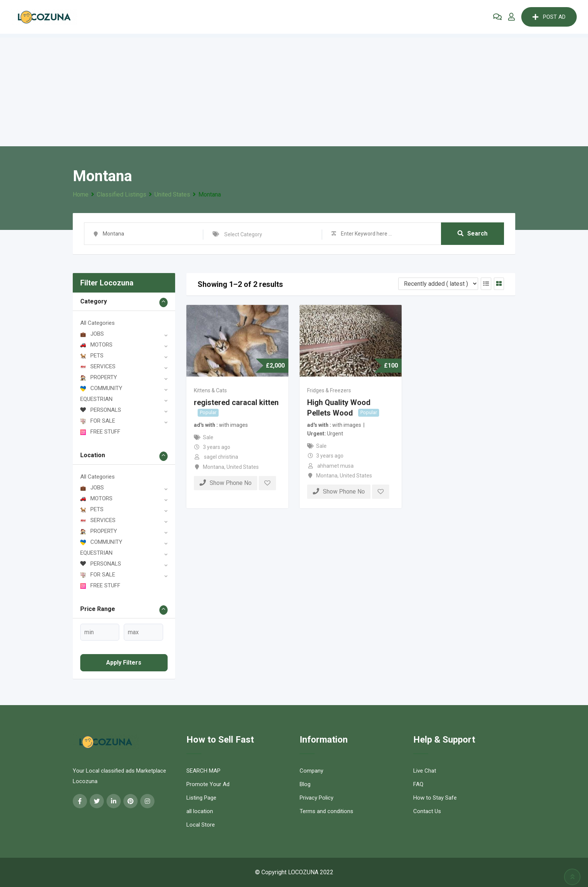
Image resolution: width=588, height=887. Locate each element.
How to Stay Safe (435, 798)
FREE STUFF (100, 432)
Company (311, 771)
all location (200, 811)
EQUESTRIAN (96, 399)
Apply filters (124, 663)
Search (472, 233)
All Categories (97, 323)
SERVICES (98, 366)
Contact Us (427, 811)
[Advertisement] (294, 90)
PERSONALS (101, 410)
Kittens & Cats (210, 390)
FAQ (418, 784)
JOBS (92, 334)
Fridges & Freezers (329, 390)
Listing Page (201, 798)
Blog (305, 784)
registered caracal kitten (236, 402)
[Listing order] (438, 284)
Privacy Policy (316, 798)
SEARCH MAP (203, 771)
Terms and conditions (326, 811)
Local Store (201, 825)
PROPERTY (99, 377)
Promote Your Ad (208, 784)
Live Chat (425, 771)
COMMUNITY (101, 388)
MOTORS (96, 345)
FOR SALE (98, 421)
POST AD (549, 17)
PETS (92, 356)
